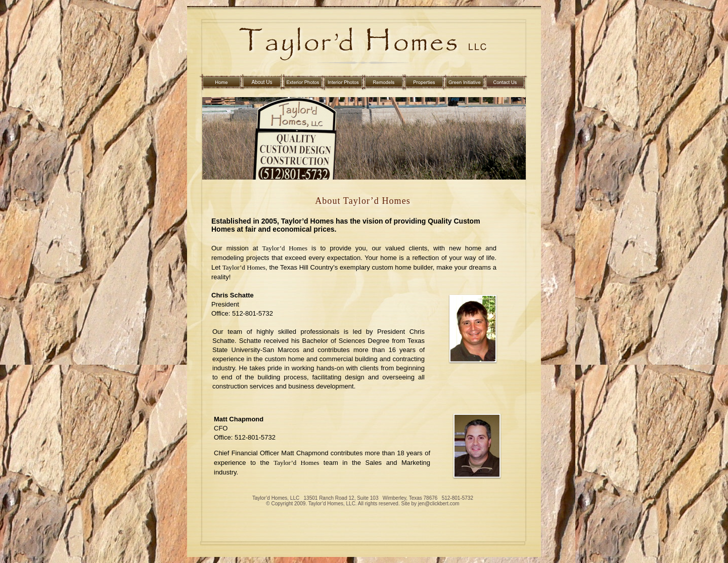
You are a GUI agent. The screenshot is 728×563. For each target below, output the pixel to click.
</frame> (238, 512)
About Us (262, 82)
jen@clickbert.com (438, 504)
